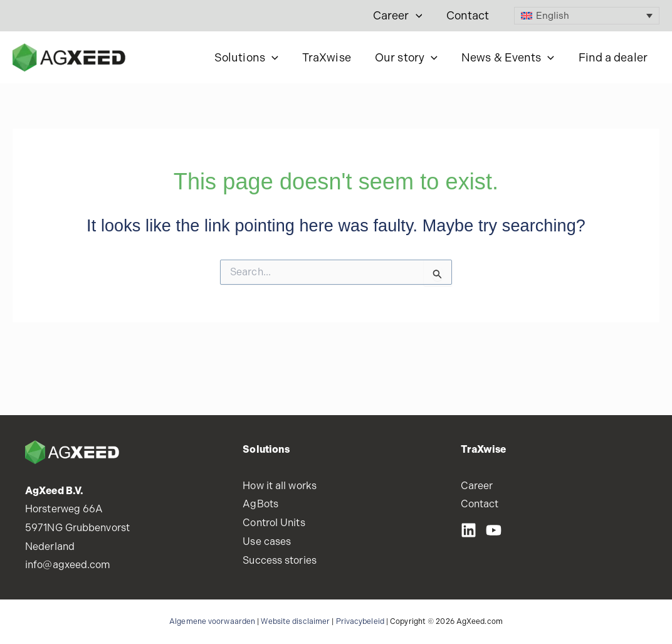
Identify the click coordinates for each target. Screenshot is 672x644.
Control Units (274, 523)
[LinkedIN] (469, 530)
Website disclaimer (295, 621)
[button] (418, 16)
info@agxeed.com (68, 565)
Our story (410, 58)
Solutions (253, 58)
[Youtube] (494, 530)
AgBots (260, 504)
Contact (469, 15)
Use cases (267, 541)
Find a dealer (614, 57)
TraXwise (332, 57)
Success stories (280, 560)
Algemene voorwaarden (212, 621)
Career (399, 16)
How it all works (280, 486)
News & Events (510, 58)
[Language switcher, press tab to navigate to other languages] (587, 16)
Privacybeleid (360, 621)
